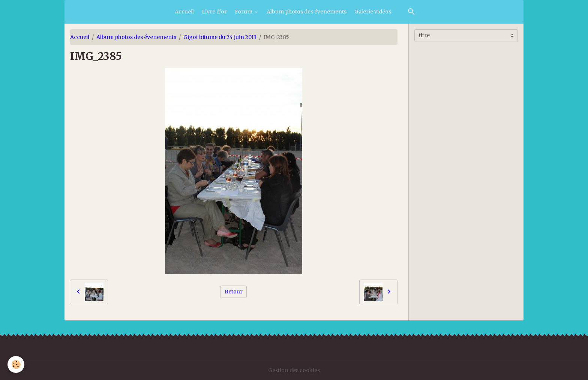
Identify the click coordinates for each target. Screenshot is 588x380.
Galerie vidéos (373, 12)
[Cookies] (16, 364)
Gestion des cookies (294, 370)
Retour (234, 292)
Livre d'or (214, 12)
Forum (244, 12)
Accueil (184, 12)
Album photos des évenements (307, 12)
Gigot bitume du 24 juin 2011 (220, 37)
